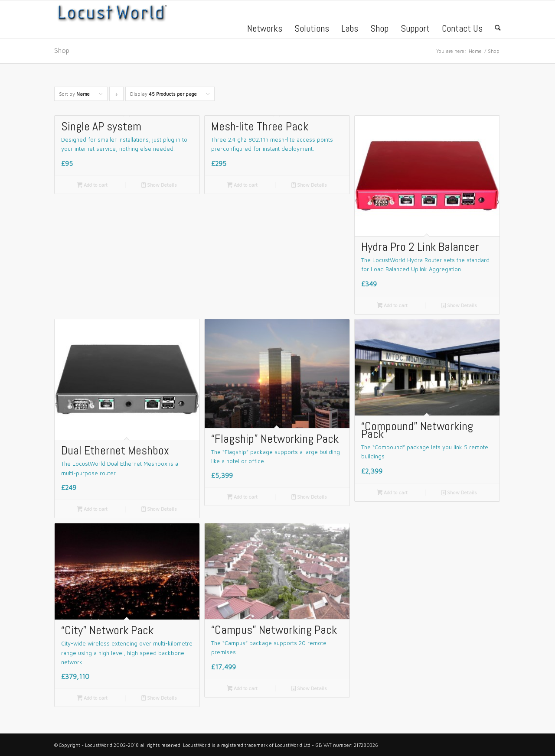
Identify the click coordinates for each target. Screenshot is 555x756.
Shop (379, 29)
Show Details (159, 185)
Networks (265, 29)
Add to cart (92, 185)
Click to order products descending (117, 96)
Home (475, 51)
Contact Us (462, 29)
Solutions (312, 29)
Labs (350, 29)
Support (415, 29)
